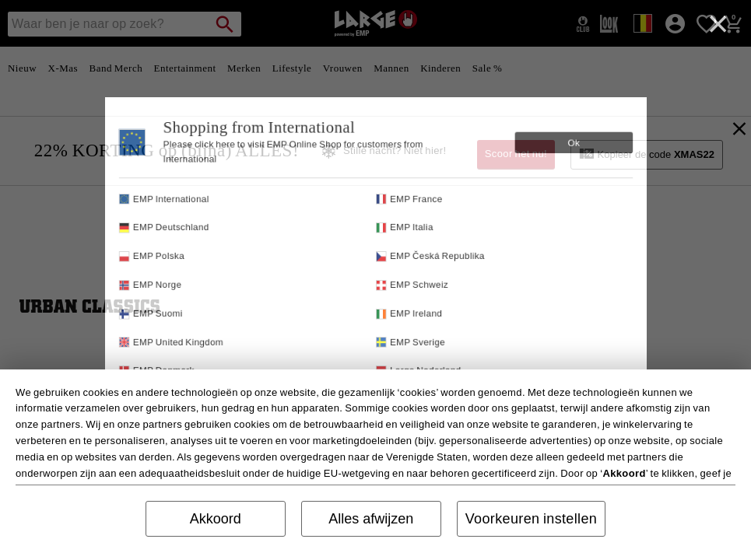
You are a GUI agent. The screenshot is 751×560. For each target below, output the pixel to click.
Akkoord (216, 519)
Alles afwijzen (371, 519)
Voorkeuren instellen (532, 519)
